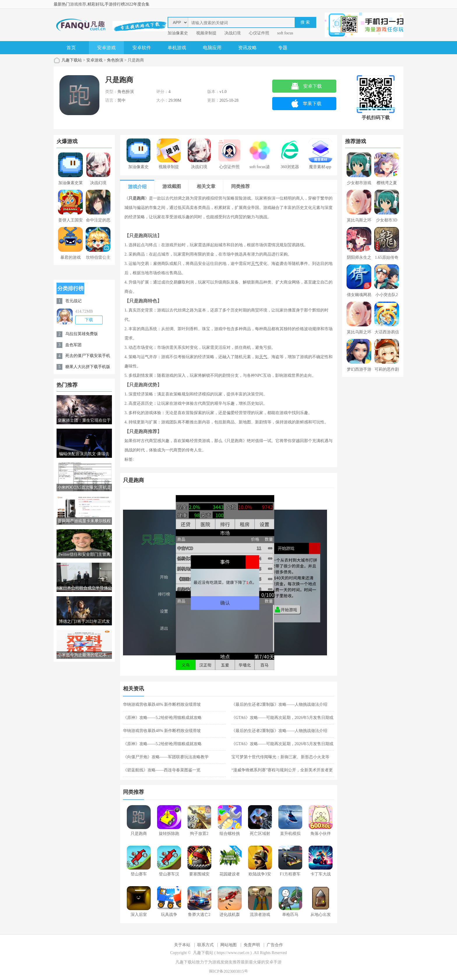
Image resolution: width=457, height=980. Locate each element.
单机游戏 (177, 48)
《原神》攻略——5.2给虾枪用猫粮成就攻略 (162, 718)
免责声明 (252, 945)
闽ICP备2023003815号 (228, 971)
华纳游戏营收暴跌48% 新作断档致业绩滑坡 (162, 704)
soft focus (285, 33)
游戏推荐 (78, 4)
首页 (71, 48)
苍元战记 (73, 301)
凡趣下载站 (72, 60)
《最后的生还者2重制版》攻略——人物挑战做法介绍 (279, 704)
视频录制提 (206, 33)
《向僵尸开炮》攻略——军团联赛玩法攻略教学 (166, 757)
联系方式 (205, 945)
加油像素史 (178, 33)
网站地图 (228, 945)
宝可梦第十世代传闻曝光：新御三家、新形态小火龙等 (280, 757)
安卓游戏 (106, 48)
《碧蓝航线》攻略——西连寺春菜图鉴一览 (162, 770)
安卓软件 (142, 48)
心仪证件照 (259, 33)
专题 (283, 48)
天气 (255, 264)
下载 (89, 320)
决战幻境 (233, 33)
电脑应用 (212, 48)
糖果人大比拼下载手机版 (88, 367)
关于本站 (182, 945)
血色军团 (73, 345)
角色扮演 (115, 60)
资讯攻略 (247, 48)
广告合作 (275, 945)
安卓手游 (273, 962)
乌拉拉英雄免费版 (82, 334)
